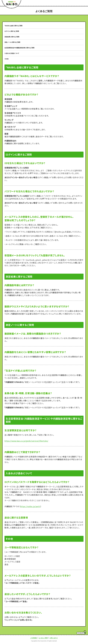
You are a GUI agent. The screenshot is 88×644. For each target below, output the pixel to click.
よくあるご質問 (43, 638)
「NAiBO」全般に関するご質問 (13, 26)
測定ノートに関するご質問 (12, 42)
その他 (7, 59)
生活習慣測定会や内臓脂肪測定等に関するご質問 (19, 48)
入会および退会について (12, 53)
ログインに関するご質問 (12, 31)
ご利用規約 (34, 638)
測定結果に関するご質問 (12, 37)
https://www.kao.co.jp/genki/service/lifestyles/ (26, 441)
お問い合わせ (54, 638)
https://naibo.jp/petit (30, 506)
